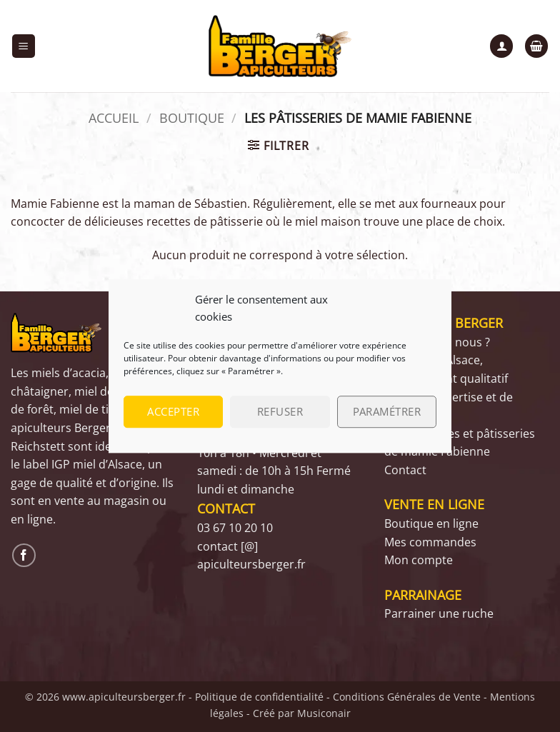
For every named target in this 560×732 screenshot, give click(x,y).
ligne (40, 519)
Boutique (192, 117)
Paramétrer (387, 411)
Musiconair (324, 713)
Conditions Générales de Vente (407, 697)
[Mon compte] (501, 46)
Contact (405, 470)
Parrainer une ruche (439, 613)
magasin (126, 501)
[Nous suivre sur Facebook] (24, 555)
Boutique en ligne (431, 523)
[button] (24, 46)
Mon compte (419, 560)
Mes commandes (430, 542)
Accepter (173, 411)
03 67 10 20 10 (235, 528)
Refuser (280, 411)
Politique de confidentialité (259, 697)
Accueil (114, 117)
